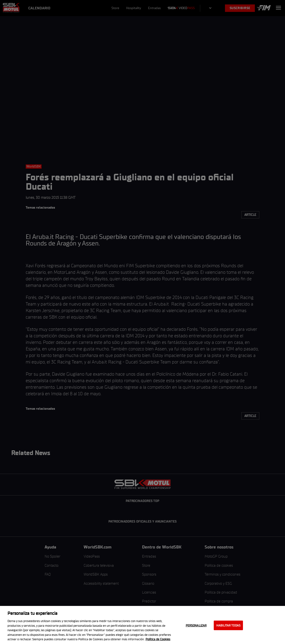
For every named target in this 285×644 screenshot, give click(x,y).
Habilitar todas (228, 625)
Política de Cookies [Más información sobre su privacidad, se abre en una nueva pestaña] (158, 639)
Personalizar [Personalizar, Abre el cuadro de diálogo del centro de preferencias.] (196, 625)
